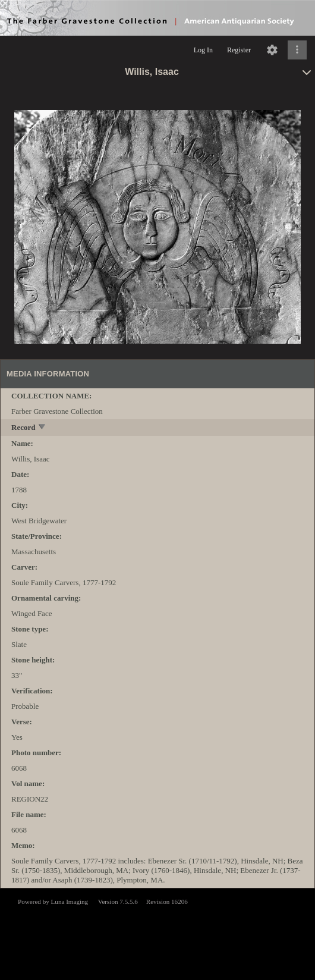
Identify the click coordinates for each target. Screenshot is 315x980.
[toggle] (42, 428)
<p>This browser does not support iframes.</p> (157, 933)
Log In (203, 50)
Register (239, 50)
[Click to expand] (297, 50)
